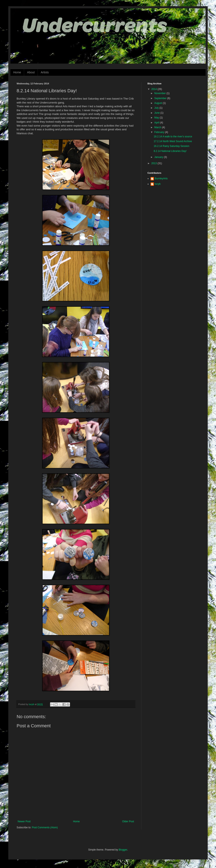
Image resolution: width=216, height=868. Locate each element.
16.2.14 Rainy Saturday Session (171, 146)
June (157, 113)
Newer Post (24, 821)
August (159, 103)
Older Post (128, 821)
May (157, 118)
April (157, 123)
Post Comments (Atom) (45, 827)
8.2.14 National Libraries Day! (170, 151)
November (160, 93)
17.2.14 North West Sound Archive (173, 141)
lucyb (158, 184)
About (31, 72)
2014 (155, 89)
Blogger (123, 850)
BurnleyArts (161, 179)
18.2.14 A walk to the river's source (173, 137)
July (157, 108)
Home (17, 72)
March (158, 127)
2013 (155, 163)
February (160, 132)
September (161, 98)
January (159, 157)
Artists (45, 72)
